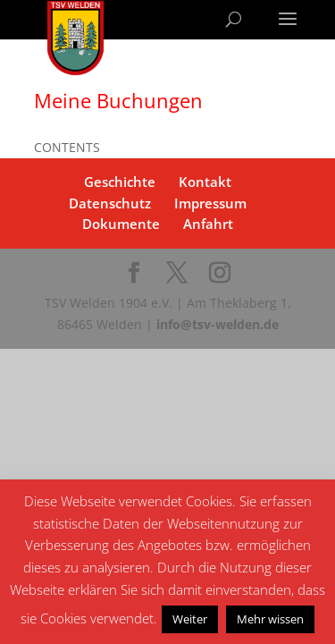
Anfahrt (208, 224)
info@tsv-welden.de (218, 324)
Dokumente (121, 224)
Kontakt (205, 182)
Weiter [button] (190, 619)
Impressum (210, 203)
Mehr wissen (270, 619)
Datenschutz (110, 203)
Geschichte (120, 182)
